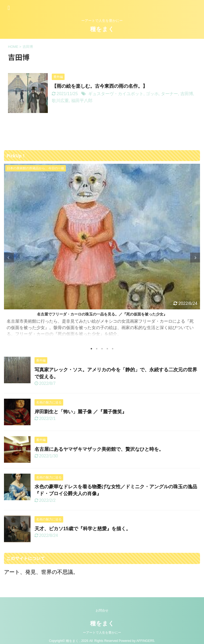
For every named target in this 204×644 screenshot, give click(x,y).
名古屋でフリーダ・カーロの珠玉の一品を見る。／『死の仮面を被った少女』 (102, 314)
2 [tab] (97, 349)
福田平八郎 (82, 101)
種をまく (102, 29)
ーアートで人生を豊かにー (102, 633)
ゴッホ (152, 94)
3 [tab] (102, 349)
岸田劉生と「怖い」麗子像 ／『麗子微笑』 (81, 412)
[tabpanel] (102, 253)
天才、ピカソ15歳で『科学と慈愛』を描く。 (83, 529)
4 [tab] (107, 349)
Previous (9, 258)
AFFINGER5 (145, 641)
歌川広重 (60, 101)
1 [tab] (91, 349)
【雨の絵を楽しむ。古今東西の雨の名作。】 (100, 86)
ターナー (169, 94)
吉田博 (187, 94)
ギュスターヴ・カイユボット (116, 94)
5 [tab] (113, 349)
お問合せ (102, 611)
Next (195, 258)
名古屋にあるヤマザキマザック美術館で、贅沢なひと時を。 (99, 449)
